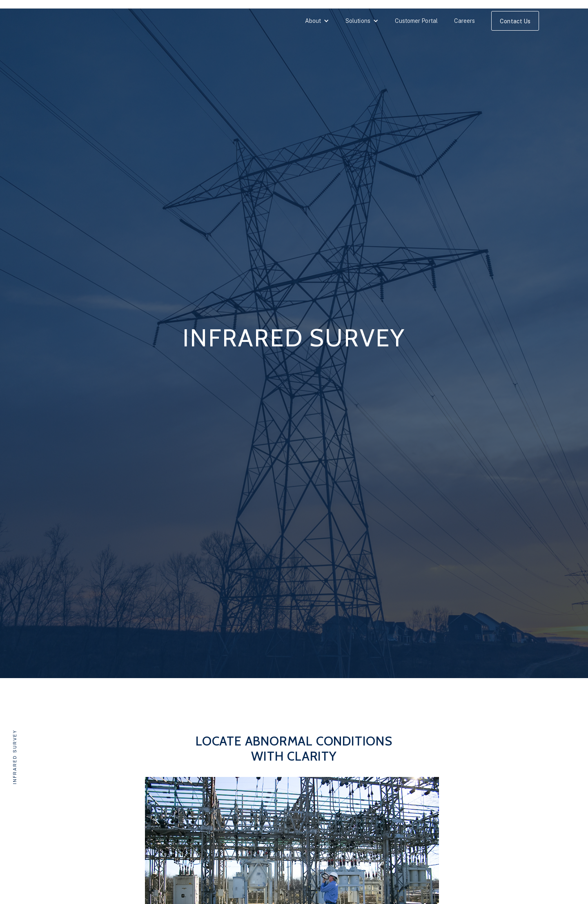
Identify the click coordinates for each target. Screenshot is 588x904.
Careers (465, 21)
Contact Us (515, 21)
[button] (317, 21)
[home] (51, 23)
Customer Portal (416, 21)
